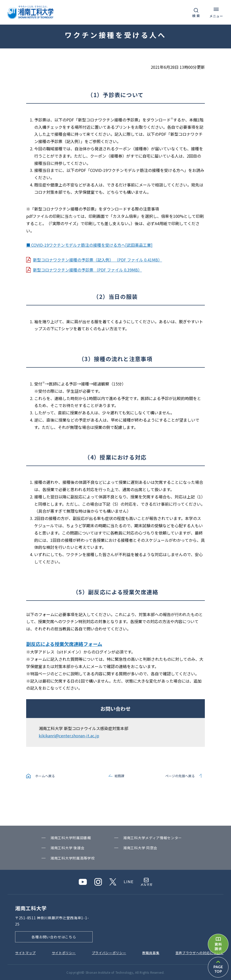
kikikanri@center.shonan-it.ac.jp (69, 736)
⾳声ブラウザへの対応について (199, 953)
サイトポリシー (64, 953)
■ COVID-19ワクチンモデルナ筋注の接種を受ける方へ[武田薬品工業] (89, 245)
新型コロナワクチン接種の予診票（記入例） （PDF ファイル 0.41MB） (98, 260)
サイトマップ (25, 953)
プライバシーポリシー (109, 953)
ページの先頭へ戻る (180, 776)
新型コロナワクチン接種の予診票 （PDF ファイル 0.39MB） (87, 270)
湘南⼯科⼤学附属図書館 (71, 838)
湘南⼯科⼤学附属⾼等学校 (72, 858)
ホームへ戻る (45, 776)
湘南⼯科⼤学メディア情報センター (152, 838)
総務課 (119, 776)
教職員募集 (151, 953)
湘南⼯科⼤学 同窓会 (140, 848)
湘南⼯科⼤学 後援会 (67, 848)
